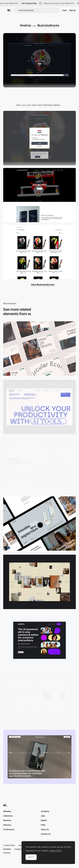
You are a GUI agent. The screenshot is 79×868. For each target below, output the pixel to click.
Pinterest (7, 853)
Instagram (18, 849)
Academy (45, 811)
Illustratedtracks (48, 25)
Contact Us (46, 834)
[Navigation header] (39, 195)
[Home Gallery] (39, 582)
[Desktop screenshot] (39, 465)
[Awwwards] (9, 10)
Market (44, 820)
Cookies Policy (9, 845)
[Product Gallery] (39, 699)
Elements (7, 820)
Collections (8, 816)
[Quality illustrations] (39, 252)
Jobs (43, 816)
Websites (7, 811)
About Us (45, 829)
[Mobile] (39, 138)
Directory (7, 825)
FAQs (43, 825)
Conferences (9, 829)
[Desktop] (39, 348)
